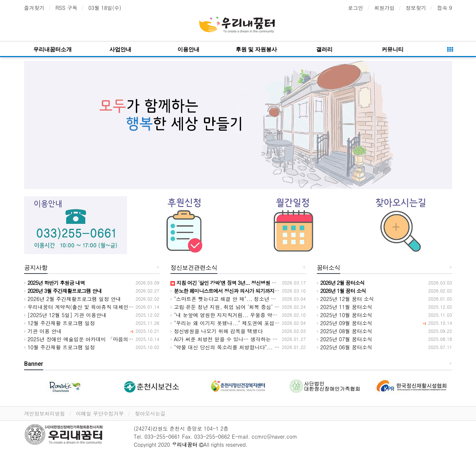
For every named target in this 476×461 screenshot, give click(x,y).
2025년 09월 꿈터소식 (345, 323)
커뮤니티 (393, 49)
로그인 (356, 8)
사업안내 (120, 49)
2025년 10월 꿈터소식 (345, 315)
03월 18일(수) (105, 8)
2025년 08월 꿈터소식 (345, 331)
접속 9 (445, 8)
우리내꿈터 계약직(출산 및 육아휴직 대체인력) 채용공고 (91, 307)
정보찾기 (416, 8)
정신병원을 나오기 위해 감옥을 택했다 (217, 331)
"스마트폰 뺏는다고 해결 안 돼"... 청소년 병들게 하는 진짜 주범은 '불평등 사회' (265, 299)
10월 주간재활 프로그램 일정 (60, 347)
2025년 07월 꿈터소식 (345, 339)
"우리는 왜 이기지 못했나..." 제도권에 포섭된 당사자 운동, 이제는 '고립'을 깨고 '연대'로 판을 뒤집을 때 (293, 323)
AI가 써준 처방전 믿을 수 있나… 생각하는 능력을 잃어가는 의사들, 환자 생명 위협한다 (273, 339)
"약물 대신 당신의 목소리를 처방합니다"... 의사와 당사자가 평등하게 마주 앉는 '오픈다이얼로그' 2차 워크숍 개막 (304, 347)
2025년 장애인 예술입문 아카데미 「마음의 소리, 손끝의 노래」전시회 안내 (114, 339)
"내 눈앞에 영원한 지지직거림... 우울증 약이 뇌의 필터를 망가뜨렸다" (253, 315)
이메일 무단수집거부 (100, 413)
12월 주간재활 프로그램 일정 (60, 323)
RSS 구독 (67, 8)
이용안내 (188, 49)
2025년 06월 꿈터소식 (345, 347)
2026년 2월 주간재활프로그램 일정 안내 (73, 299)
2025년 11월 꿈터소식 (345, 307)
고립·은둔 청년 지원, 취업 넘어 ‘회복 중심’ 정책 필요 (234, 307)
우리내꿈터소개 (53, 49)
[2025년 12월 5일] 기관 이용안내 (65, 315)
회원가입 (385, 8)
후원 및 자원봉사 (256, 49)
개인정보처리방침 (45, 413)
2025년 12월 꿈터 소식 (346, 299)
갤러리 (324, 49)
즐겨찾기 (34, 8)
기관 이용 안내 (43, 331)
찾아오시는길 (150, 413)
